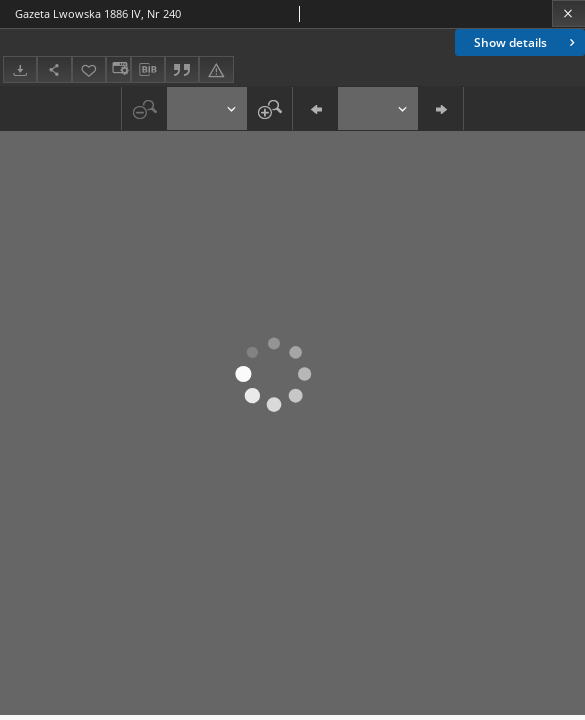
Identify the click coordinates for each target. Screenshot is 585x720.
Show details (526, 42)
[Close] (568, 13)
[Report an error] (216, 69)
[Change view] (118, 69)
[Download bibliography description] (148, 70)
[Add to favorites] (89, 69)
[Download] (20, 69)
